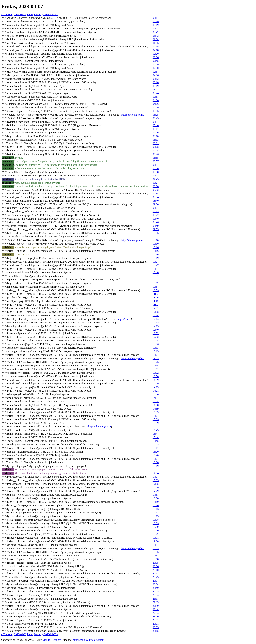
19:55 (156, 548)
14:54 (156, 398)
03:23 (156, 90)
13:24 (156, 355)
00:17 (156, 18)
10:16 (156, 247)
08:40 (156, 201)
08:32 (156, 190)
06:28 (156, 147)
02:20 (156, 54)
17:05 (156, 480)
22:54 (156, 613)
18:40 (156, 531)
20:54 (156, 595)
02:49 (156, 64)
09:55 (156, 229)
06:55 (156, 158)
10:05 (156, 233)
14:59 (156, 409)
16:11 (156, 448)
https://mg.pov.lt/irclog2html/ (88, 640)
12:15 (156, 323)
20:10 (156, 570)
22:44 (156, 609)
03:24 (156, 93)
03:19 (156, 86)
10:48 (156, 272)
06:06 (156, 133)
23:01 (156, 620)
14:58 (156, 405)
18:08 (156, 498)
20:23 (156, 577)
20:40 (156, 588)
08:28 (156, 186)
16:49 (156, 466)
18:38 (156, 520)
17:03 (156, 470)
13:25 (156, 358)
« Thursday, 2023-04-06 (14, 14)
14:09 (156, 380)
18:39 (156, 523)
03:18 (156, 82)
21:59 (156, 602)
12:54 (156, 340)
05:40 (156, 125)
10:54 (156, 287)
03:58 (156, 97)
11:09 (156, 297)
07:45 (156, 179)
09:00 (156, 204)
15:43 (156, 430)
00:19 (156, 21)
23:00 (156, 617)
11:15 (156, 301)
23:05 (156, 627)
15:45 (156, 441)
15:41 (156, 427)
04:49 (156, 107)
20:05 (156, 563)
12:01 (156, 308)
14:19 (156, 387)
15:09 (156, 412)
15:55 (156, 444)
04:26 (156, 104)
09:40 (156, 219)
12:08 (156, 312)
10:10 (156, 240)
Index (30, 14)
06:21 (156, 143)
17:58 (156, 495)
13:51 (156, 369)
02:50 (156, 68)
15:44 (156, 434)
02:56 (156, 75)
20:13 (156, 574)
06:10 (156, 136)
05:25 (156, 115)
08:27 (156, 183)
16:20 (156, 452)
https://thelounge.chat (132, 115)
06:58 (156, 168)
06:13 (156, 140)
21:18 (156, 599)
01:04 (156, 39)
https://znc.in (124, 319)
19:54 (156, 545)
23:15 (156, 631)
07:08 (156, 176)
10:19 (156, 258)
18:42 (156, 534)
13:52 (156, 373)
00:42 (156, 32)
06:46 (156, 154)
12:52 (156, 333)
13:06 (156, 344)
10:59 (156, 290)
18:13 (156, 509)
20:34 (156, 581)
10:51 (156, 276)
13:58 (156, 376)
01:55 (156, 43)
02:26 (156, 57)
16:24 (156, 459)
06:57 (156, 161)
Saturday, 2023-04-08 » (46, 14)
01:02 (156, 36)
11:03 (156, 294)
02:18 (156, 47)
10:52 (156, 280)
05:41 (156, 129)
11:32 (156, 305)
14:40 (156, 394)
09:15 (156, 211)
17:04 (156, 473)
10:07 (156, 237)
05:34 (156, 122)
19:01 (156, 538)
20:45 (156, 591)
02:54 (156, 72)
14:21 (156, 391)
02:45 (156, 61)
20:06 (156, 566)
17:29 (156, 487)
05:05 (156, 111)
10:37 (156, 269)
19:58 (156, 556)
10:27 (156, 262)
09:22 (156, 215)
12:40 (156, 330)
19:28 (156, 541)
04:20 (156, 100)
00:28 (156, 29)
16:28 (156, 462)
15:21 (156, 416)
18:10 (156, 502)
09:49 (156, 226)
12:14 (156, 315)
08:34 (156, 194)
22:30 (156, 606)
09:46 (156, 222)
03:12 (156, 79)
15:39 (156, 419)
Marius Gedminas (52, 640)
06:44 (156, 150)
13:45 (156, 366)
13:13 (156, 348)
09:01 (156, 208)
